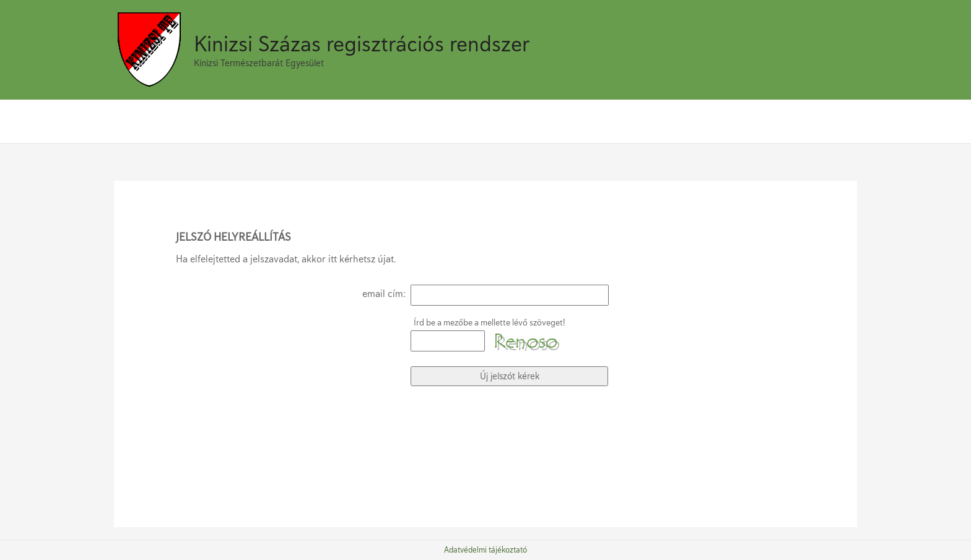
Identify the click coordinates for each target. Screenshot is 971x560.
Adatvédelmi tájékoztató (485, 550)
